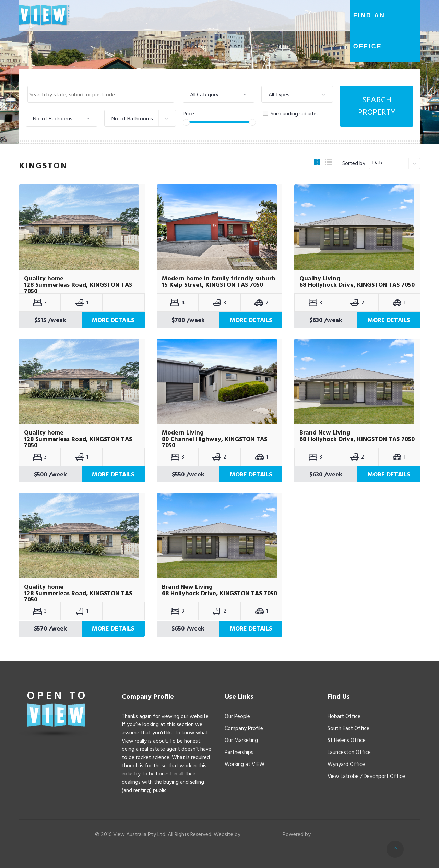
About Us (321, 46)
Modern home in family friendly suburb (219, 279)
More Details (113, 320)
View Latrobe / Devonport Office (366, 776)
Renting (238, 46)
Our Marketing (241, 740)
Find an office (369, 31)
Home (164, 46)
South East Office (348, 728)
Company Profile (244, 728)
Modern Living (183, 433)
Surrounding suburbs (290, 114)
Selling (282, 46)
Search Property (377, 106)
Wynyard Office (346, 764)
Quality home (44, 279)
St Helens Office (347, 740)
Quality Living (320, 279)
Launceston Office (349, 752)
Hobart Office (344, 716)
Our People (237, 716)
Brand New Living (325, 433)
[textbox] (103, 95)
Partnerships (239, 752)
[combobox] (101, 94)
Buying (195, 46)
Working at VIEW (245, 764)
